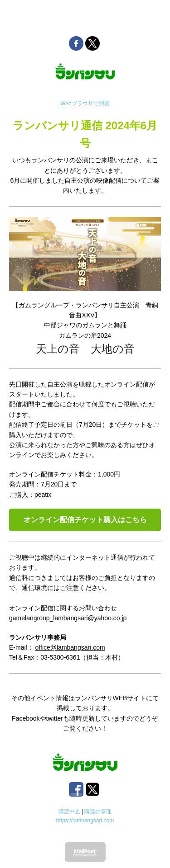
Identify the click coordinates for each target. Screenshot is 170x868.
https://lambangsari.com (85, 821)
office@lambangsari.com (70, 647)
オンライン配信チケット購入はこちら (85, 520)
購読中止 (69, 811)
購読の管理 (98, 811)
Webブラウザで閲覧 (85, 104)
